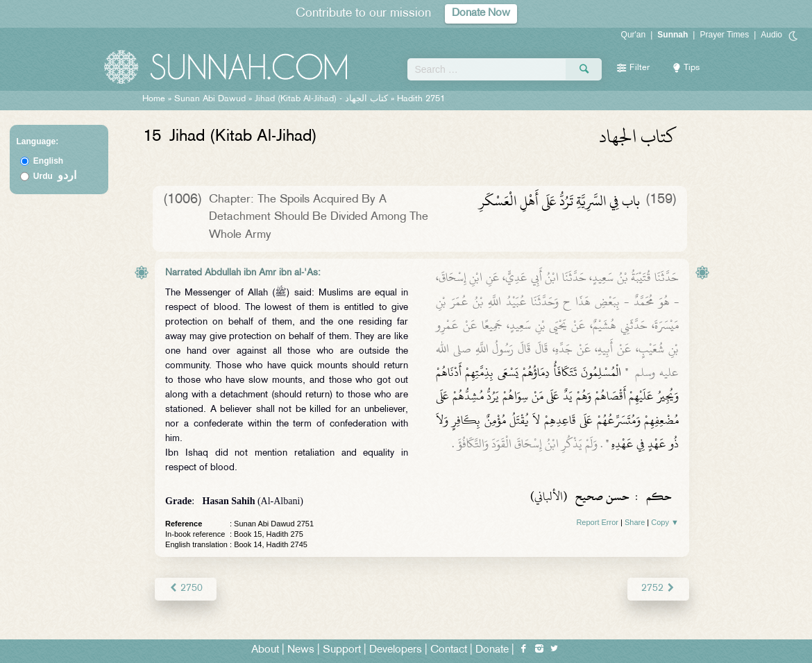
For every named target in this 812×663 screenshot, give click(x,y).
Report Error (597, 522)
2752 (658, 588)
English (48, 161)
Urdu (55, 176)
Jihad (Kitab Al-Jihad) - (323, 99)
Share (635, 522)
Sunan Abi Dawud (210, 99)
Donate (492, 650)
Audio (771, 35)
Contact (449, 650)
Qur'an (634, 35)
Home (154, 99)
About (265, 650)
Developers (396, 650)
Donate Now (481, 14)
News (301, 650)
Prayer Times (724, 35)
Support (342, 650)
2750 (186, 588)
